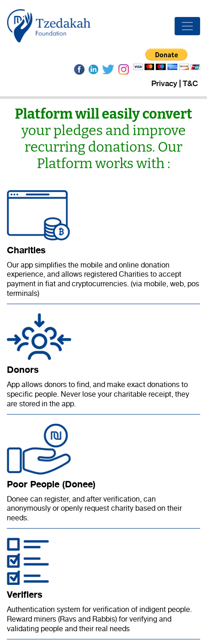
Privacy (164, 84)
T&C (190, 84)
